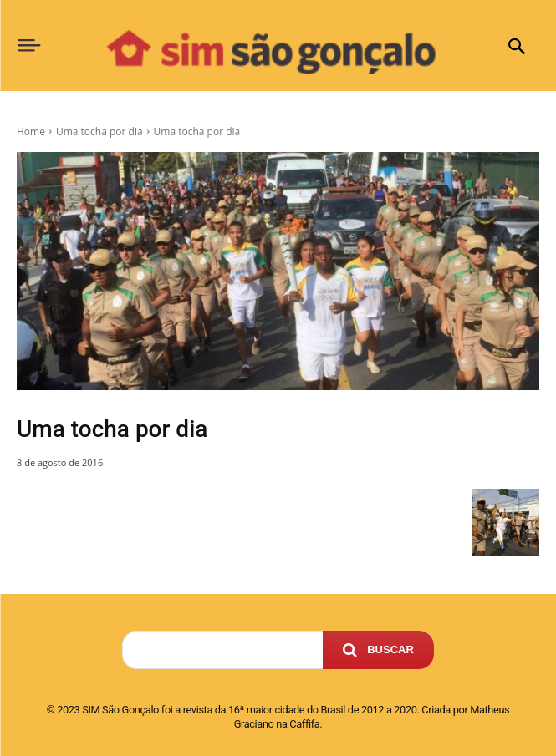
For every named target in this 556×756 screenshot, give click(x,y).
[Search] (378, 650)
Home (31, 132)
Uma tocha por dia (99, 132)
